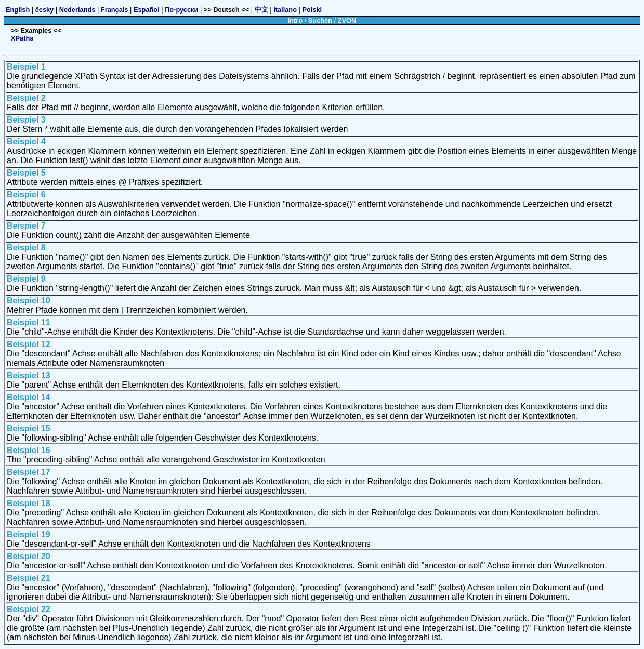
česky (45, 10)
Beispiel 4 (26, 142)
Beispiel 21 (29, 578)
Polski (312, 10)
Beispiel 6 (26, 195)
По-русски (181, 10)
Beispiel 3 (26, 120)
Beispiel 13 (29, 375)
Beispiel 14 (29, 397)
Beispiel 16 (29, 450)
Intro (295, 21)
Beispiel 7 (26, 226)
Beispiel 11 (29, 322)
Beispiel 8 (26, 248)
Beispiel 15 (29, 428)
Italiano (285, 10)
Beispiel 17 (29, 472)
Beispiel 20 (29, 556)
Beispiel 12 (29, 344)
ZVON (347, 21)
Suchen (320, 21)
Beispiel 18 (29, 503)
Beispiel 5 (26, 173)
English (18, 10)
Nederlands (77, 10)
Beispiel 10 (29, 301)
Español (147, 10)
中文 (261, 10)
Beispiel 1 (26, 67)
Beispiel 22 (29, 609)
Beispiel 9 (26, 279)
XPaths (22, 38)
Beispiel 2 (26, 98)
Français (115, 10)
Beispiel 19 (29, 534)
